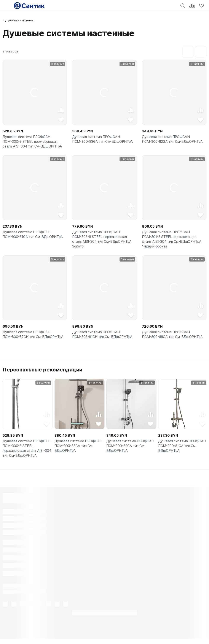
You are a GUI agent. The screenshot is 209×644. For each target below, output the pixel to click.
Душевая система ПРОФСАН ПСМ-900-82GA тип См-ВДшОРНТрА (173, 140)
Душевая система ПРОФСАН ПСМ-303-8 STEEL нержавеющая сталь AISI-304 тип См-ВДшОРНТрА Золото (103, 241)
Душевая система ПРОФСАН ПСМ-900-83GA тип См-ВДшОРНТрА (104, 140)
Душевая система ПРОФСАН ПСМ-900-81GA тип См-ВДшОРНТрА (34, 236)
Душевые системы (19, 20)
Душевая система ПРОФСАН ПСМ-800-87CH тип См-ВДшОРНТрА (34, 338)
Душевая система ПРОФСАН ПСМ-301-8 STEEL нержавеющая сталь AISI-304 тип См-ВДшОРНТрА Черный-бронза (173, 241)
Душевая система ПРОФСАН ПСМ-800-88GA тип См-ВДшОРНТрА (174, 338)
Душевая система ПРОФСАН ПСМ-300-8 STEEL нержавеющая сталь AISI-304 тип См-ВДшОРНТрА (33, 142)
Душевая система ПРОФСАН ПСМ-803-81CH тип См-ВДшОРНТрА (103, 338)
